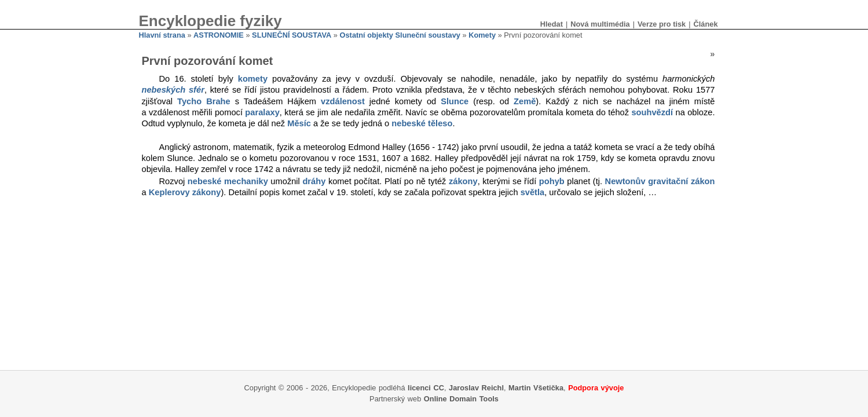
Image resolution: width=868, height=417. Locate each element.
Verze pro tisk (662, 24)
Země (525, 101)
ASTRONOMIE (219, 35)
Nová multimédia (600, 24)
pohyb (552, 181)
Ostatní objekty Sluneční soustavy (400, 35)
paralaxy (262, 112)
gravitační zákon (681, 181)
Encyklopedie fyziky (210, 21)
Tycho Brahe (204, 101)
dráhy (314, 181)
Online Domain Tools (461, 399)
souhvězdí (652, 112)
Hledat (552, 24)
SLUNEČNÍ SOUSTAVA (292, 35)
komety (253, 79)
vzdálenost (343, 101)
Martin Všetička (536, 388)
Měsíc (299, 123)
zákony (463, 181)
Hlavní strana (162, 35)
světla (533, 192)
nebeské (205, 181)
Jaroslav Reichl (476, 388)
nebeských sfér (173, 90)
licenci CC (426, 388)
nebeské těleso (422, 123)
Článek (706, 24)
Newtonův (625, 181)
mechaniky (246, 181)
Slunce (455, 101)
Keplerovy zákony (185, 192)
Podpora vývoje (596, 388)
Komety (482, 35)
